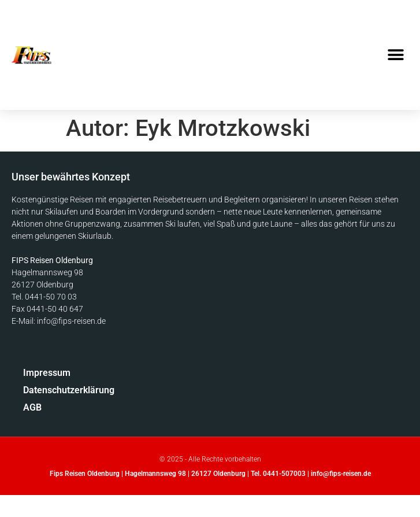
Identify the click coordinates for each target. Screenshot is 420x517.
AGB (32, 407)
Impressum (47, 373)
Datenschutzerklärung (69, 390)
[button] (395, 55)
